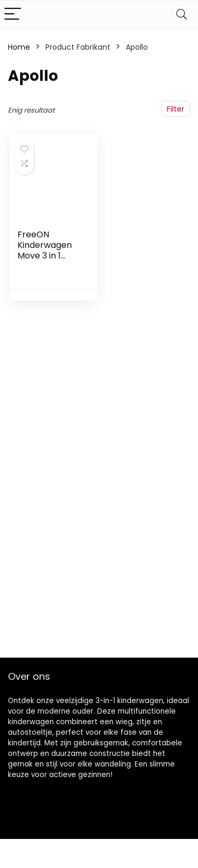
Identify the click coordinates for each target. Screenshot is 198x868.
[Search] (182, 15)
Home (19, 47)
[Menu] (13, 15)
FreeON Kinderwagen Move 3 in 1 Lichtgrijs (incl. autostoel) (46, 256)
